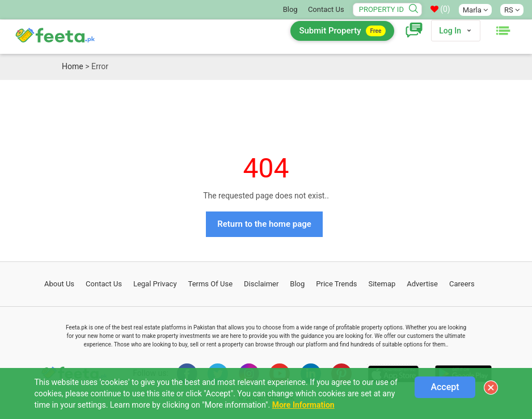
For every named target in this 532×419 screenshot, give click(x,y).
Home (73, 66)
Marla (475, 10)
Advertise (422, 284)
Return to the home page (264, 224)
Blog (290, 9)
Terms (211, 284)
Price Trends (336, 284)
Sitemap (382, 284)
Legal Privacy (155, 284)
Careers (462, 284)
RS (512, 10)
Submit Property (342, 31)
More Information (303, 405)
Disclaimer (261, 284)
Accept (445, 387)
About (59, 284)
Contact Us (326, 9)
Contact (104, 284)
